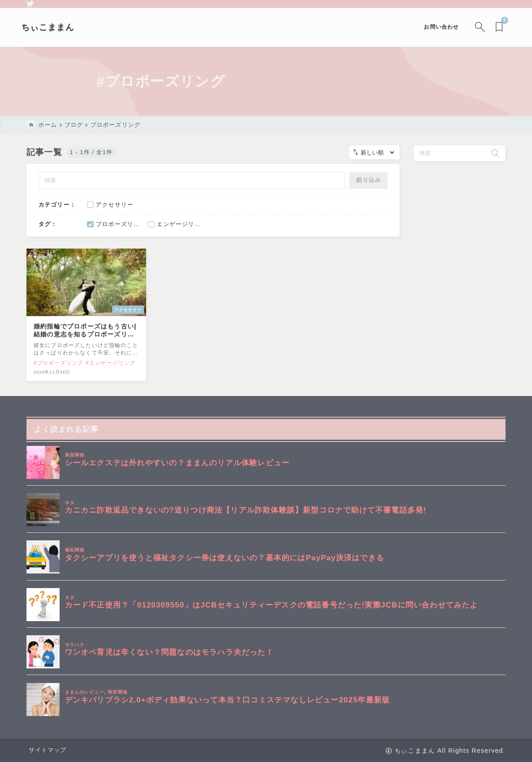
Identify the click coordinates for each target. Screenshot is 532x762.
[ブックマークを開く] (495, 27)
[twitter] (30, 4)
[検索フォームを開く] (474, 27)
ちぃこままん (53, 27)
